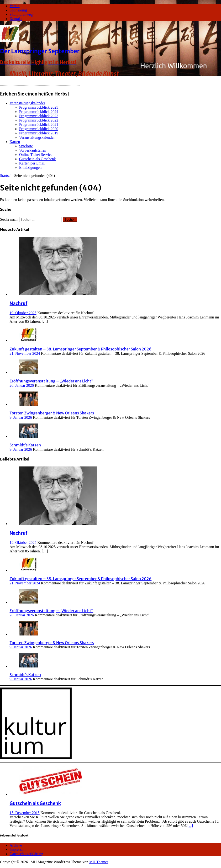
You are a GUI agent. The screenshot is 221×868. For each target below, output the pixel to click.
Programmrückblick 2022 (39, 120)
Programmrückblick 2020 (39, 129)
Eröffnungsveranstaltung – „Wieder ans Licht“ (51, 381)
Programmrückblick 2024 (39, 112)
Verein (15, 6)
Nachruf (18, 304)
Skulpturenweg (21, 14)
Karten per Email (32, 163)
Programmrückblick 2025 (39, 107)
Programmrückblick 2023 (39, 116)
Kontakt (16, 19)
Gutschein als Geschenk (37, 159)
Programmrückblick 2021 (39, 124)
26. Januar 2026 (22, 385)
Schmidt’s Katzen (25, 445)
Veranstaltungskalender (27, 103)
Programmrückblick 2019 (39, 133)
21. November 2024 (25, 353)
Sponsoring (18, 10)
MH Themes (99, 862)
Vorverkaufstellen (33, 150)
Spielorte (26, 146)
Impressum (18, 849)
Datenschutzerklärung (26, 854)
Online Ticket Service (36, 155)
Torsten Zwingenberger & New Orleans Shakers (52, 413)
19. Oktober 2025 (23, 313)
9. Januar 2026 (21, 417)
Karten (15, 142)
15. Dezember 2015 (25, 813)
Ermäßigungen (30, 167)
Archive (16, 845)
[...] (190, 826)
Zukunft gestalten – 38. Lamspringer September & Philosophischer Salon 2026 (81, 349)
